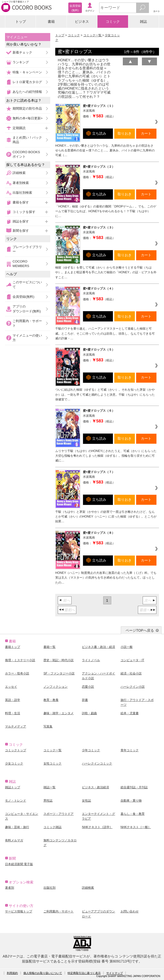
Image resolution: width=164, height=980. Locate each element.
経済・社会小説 (131, 673)
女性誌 (86, 801)
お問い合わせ (130, 911)
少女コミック (14, 764)
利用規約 (12, 973)
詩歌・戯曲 (89, 713)
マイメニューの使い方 (27, 338)
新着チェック (22, 52)
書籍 (51, 22)
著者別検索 (21, 183)
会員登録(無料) (23, 297)
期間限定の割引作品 (27, 108)
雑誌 (143, 22)
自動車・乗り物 (131, 801)
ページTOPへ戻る (140, 630)
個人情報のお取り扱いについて (43, 973)
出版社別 (49, 888)
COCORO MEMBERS (21, 264)
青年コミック (130, 750)
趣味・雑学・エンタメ (59, 713)
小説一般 (127, 647)
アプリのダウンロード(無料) (27, 309)
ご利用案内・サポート (27, 323)
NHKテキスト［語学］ (97, 827)
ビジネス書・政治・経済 (98, 647)
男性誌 (48, 801)
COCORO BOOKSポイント (26, 154)
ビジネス (82, 22)
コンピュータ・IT (132, 660)
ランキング (21, 62)
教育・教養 (51, 700)
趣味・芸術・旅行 (17, 827)
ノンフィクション (56, 687)
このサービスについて (27, 284)
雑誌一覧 (49, 787)
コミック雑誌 (52, 827)
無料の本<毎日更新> (28, 118)
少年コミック (91, 750)
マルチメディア (16, 726)
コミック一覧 (93, 35)
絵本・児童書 (130, 713)
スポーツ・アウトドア (59, 814)
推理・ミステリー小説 (20, 660)
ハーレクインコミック (97, 764)
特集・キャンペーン (27, 72)
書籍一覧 (49, 647)
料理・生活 (13, 713)
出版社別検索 (22, 193)
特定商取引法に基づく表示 (84, 973)
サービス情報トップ (19, 911)
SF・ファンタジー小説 (59, 673)
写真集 (48, 726)
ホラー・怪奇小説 (17, 673)
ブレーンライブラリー (27, 249)
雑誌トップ (13, 787)
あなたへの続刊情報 (27, 92)
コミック (113, 22)
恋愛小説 (88, 687)
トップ (21, 22)
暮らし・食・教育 (133, 814)
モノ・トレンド (16, 801)
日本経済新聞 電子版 (19, 864)
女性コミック (52, 764)
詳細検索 (19, 173)
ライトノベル (91, 660)
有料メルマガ (14, 840)
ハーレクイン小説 (133, 687)
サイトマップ (115, 973)
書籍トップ (13, 647)
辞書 (85, 700)
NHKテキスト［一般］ (136, 827)
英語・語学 (13, 700)
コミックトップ (16, 750)
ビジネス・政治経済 (95, 787)
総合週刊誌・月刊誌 (134, 787)
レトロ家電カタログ (27, 82)
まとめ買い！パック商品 (27, 140)
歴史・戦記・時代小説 (59, 660)
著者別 (10, 888)
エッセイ (11, 687)
